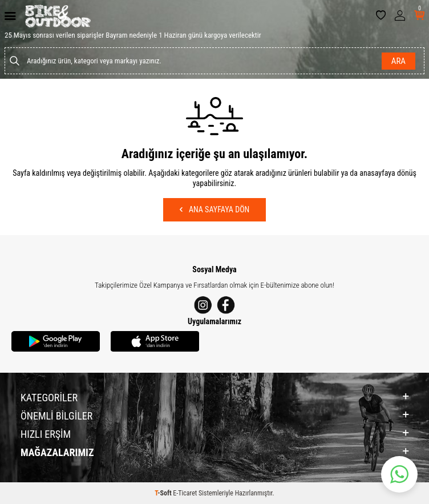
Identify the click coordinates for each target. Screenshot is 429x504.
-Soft (164, 493)
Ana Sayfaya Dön (214, 209)
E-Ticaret (185, 493)
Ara (398, 61)
